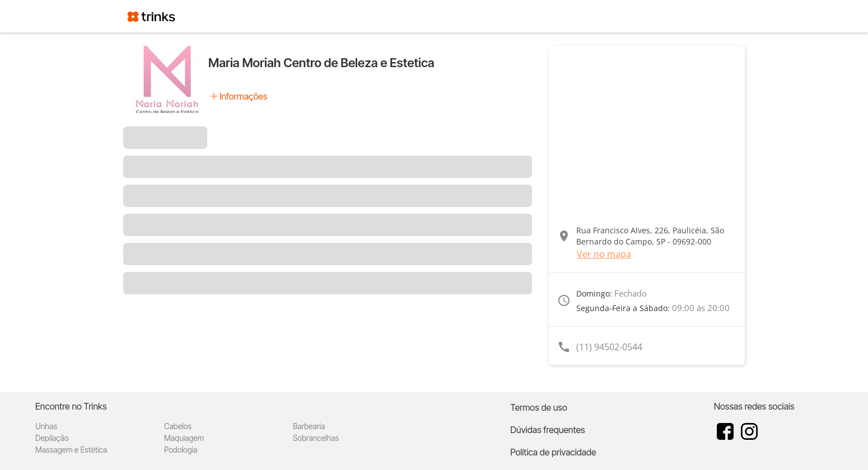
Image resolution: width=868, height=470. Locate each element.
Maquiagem (184, 438)
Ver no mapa (604, 254)
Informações (243, 96)
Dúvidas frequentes (547, 430)
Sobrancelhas (316, 438)
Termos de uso (539, 407)
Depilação (52, 438)
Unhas (46, 426)
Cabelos (178, 426)
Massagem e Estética (71, 450)
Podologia (181, 450)
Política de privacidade (553, 452)
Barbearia (309, 426)
